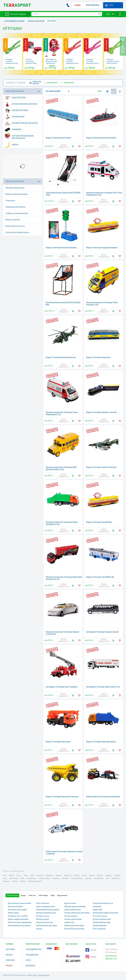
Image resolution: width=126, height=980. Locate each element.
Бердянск (15, 881)
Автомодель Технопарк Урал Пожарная (62, 687)
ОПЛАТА (9, 955)
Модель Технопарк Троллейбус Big (100, 577)
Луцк (107, 878)
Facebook (91, 950)
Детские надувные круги (102, 919)
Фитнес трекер (13, 913)
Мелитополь (115, 878)
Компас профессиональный (18, 919)
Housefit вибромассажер (102, 922)
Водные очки (98, 910)
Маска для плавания (15, 906)
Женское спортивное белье (46, 913)
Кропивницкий (31, 878)
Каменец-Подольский (35, 881)
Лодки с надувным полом (45, 906)
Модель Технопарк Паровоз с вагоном (101, 412)
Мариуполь (68, 875)
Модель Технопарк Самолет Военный (101, 467)
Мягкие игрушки (16, 110)
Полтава (92, 875)
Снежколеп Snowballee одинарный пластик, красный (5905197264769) (72, 63)
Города (23, 895)
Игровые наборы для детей (21, 123)
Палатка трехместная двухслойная (77, 913)
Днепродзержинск (45, 878)
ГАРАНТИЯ (10, 960)
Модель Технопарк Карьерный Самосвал (62, 797)
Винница (76, 875)
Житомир (117, 875)
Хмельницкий (14, 878)
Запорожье (40, 875)
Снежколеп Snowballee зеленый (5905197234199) (113, 61)
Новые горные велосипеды (74, 926)
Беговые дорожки (71, 916)
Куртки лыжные (70, 903)
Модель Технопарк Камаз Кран (58, 742)
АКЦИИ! (78, 5)
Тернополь (88, 878)
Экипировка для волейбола (15, 207)
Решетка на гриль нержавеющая (20, 922)
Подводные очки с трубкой (18, 916)
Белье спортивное (43, 903)
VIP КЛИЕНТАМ (32, 955)
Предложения (62, 895)
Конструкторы (15, 98)
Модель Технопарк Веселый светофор (61, 248)
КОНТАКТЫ (30, 966)
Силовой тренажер (100, 926)
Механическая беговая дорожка (48, 910)
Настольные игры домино (17, 910)
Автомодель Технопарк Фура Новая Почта (103, 687)
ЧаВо (53, 895)
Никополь (6, 881)
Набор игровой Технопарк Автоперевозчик (103, 797)
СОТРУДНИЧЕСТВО (34, 949)
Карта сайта (32, 975)
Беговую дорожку (43, 919)
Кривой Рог (49, 875)
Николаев (58, 875)
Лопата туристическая (73, 910)
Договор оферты (44, 975)
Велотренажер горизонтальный (19, 903)
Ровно (22, 878)
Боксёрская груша (43, 916)
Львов (32, 875)
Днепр (26, 875)
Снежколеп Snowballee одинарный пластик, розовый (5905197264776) (93, 63)
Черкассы (108, 875)
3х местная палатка (100, 916)
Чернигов (100, 875)
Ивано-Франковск (77, 878)
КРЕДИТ (9, 966)
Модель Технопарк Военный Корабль (101, 138)
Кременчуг (65, 878)
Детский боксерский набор (74, 929)
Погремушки (15, 117)
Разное (12, 145)
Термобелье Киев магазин (15, 188)
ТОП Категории (12, 895)
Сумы (5, 878)
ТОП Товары (43, 895)
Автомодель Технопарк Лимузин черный (102, 632)
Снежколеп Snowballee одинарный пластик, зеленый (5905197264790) (12, 63)
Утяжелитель (10, 201)
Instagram (91, 957)
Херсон (84, 875)
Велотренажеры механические (19, 926)
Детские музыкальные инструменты (19, 136)
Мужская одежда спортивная (75, 906)
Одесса (19, 875)
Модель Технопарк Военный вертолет (61, 357)
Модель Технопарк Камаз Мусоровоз (101, 742)
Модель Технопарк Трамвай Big (99, 522)
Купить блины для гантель (15, 226)
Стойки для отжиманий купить (17, 213)
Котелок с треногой (13, 220)
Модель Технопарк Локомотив (98, 357)
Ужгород (23, 881)
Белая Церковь (99, 878)
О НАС (28, 960)
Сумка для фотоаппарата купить (17, 232)
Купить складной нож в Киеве (16, 194)
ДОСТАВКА (10, 949)
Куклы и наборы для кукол (21, 104)
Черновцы (56, 878)
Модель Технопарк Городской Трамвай (102, 248)
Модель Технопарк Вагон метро (59, 138)
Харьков (11, 875)
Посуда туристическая (44, 922)
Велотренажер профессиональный (105, 913)
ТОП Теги (32, 895)
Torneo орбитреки (99, 929)
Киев (5, 875)
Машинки (13, 130)
